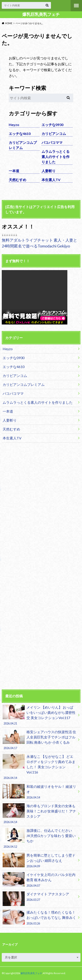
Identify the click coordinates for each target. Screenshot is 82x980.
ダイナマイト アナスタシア (39, 898)
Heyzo (14, 125)
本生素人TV (51, 180)
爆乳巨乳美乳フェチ (41, 14)
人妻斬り (49, 171)
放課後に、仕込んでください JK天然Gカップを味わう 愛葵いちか (39, 838)
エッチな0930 (52, 125)
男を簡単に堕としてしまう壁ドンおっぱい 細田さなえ (39, 861)
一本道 (14, 171)
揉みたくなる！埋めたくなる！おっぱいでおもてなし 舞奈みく (39, 918)
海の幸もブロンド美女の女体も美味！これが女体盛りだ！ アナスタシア (39, 814)
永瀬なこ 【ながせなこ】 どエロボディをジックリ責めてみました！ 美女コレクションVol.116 (39, 767)
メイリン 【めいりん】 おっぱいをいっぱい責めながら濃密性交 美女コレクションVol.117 (39, 715)
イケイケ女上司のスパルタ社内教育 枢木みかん (39, 880)
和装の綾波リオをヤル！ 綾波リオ (39, 792)
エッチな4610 (20, 134)
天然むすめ (17, 180)
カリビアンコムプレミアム (23, 145)
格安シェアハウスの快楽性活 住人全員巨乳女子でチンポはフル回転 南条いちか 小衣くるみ (39, 740)
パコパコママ (52, 142)
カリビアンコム (54, 134)
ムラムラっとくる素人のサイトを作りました (56, 157)
